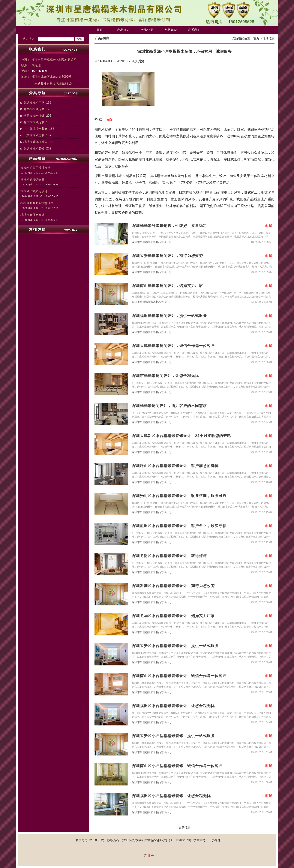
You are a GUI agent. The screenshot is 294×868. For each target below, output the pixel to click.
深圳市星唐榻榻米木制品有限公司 (152, 242)
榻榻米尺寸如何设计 (34, 191)
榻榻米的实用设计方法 (35, 168)
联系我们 (194, 30)
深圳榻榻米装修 (34, 148)
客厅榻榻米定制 (34, 122)
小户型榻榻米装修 (35, 129)
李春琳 (216, 840)
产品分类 (147, 30)
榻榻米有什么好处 (32, 215)
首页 (100, 30)
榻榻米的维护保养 (32, 179)
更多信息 (184, 827)
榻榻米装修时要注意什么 (37, 203)
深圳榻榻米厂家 (34, 102)
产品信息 (123, 30)
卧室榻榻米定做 (34, 109)
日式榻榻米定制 (34, 135)
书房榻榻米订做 (34, 116)
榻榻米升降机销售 (35, 142)
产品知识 (171, 30)
